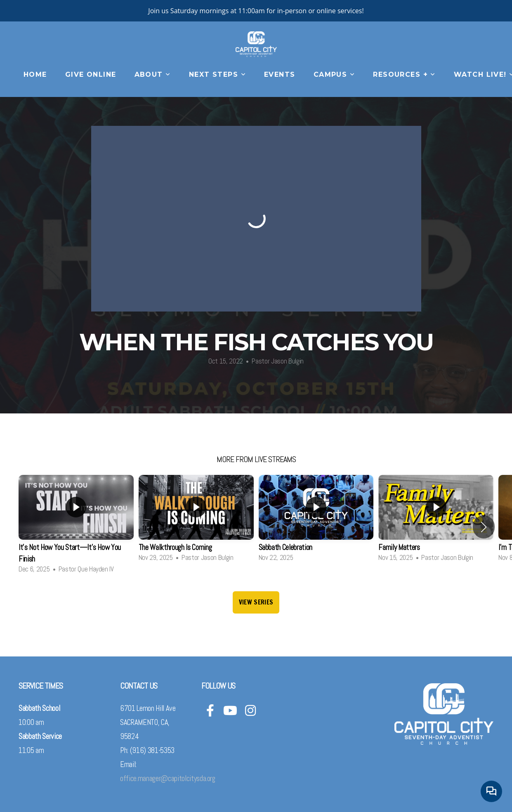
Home (35, 74)
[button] (484, 527)
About (153, 74)
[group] (76, 527)
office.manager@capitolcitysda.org (168, 779)
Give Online (91, 74)
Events (280, 74)
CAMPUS (334, 74)
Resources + (404, 74)
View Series (256, 602)
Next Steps (217, 74)
